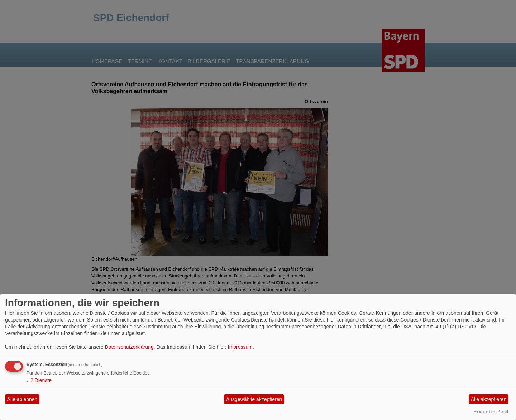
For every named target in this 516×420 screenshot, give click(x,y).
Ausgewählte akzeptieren (254, 399)
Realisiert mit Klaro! (491, 411)
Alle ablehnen (22, 399)
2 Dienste (39, 380)
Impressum (240, 347)
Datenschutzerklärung (129, 347)
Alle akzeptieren (489, 399)
